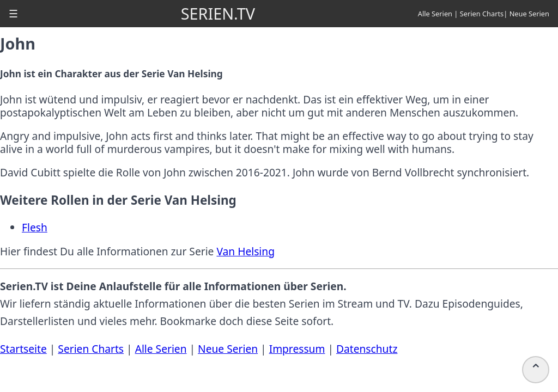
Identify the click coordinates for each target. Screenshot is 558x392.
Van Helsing (245, 251)
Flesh (35, 227)
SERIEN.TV (218, 13)
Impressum (297, 349)
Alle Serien (435, 14)
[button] (13, 14)
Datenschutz (367, 349)
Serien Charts (482, 14)
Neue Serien (529, 14)
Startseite (23, 349)
